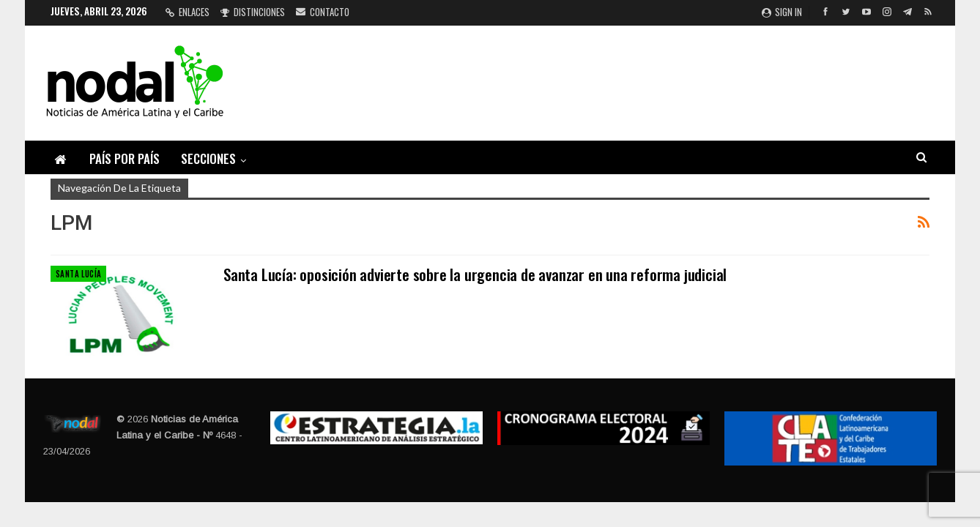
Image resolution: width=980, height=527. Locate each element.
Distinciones (253, 12)
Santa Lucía (78, 274)
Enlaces (188, 12)
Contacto (323, 12)
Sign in (782, 12)
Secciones (208, 158)
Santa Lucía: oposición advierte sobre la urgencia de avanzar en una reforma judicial (475, 274)
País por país (125, 158)
